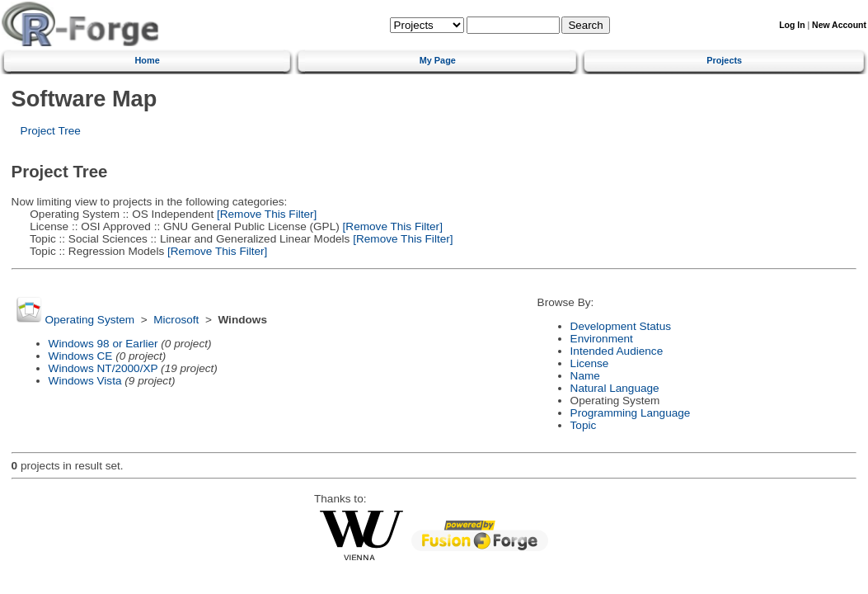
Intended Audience (617, 351)
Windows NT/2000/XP (103, 368)
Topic (584, 425)
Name (585, 376)
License (590, 363)
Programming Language (631, 413)
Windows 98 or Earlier (103, 344)
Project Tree (51, 131)
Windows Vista (85, 381)
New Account (839, 25)
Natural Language (615, 388)
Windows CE (81, 356)
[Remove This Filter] (265, 214)
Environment (602, 339)
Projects (724, 60)
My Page (438, 60)
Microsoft (176, 320)
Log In (792, 25)
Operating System (89, 320)
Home (147, 60)
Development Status (621, 326)
